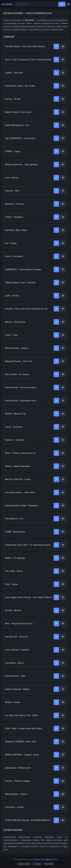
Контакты (49, 864)
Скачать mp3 (24, 864)
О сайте (37, 864)
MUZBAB (7, 4)
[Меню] (68, 4)
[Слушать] (56, 46)
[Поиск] (62, 4)
